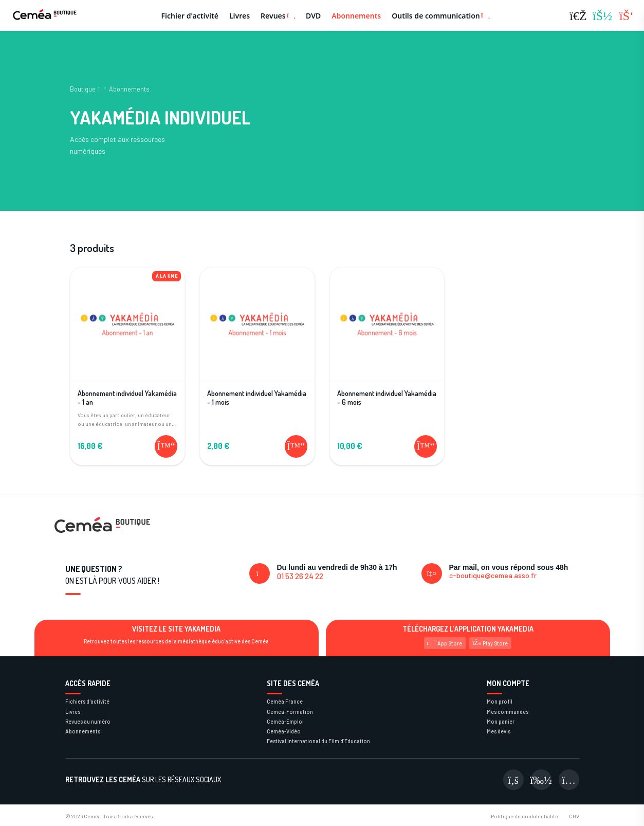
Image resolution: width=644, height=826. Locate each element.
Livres (240, 16)
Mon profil (500, 701)
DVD (313, 16)
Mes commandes (508, 712)
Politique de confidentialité (525, 816)
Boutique (83, 89)
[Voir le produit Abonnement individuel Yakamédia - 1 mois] (257, 351)
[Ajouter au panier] (166, 446)
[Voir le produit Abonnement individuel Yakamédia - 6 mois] (387, 351)
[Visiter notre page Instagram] (569, 780)
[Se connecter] (602, 15)
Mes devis (499, 731)
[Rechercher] (578, 15)
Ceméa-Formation (290, 712)
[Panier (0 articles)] (627, 15)
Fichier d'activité (190, 16)
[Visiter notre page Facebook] (513, 780)
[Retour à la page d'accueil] (45, 15)
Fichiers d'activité (87, 701)
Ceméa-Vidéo (284, 731)
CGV (574, 816)
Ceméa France (285, 701)
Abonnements (356, 16)
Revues (278, 16)
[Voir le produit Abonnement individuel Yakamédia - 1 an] (128, 351)
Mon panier (501, 721)
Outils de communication (440, 16)
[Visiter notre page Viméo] (541, 780)
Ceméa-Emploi (285, 721)
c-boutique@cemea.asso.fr (493, 575)
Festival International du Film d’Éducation (318, 741)
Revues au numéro (88, 721)
